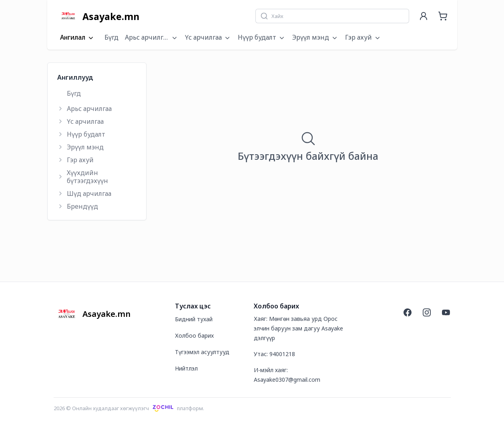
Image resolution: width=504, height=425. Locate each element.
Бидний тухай (194, 319)
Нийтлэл (186, 368)
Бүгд (111, 37)
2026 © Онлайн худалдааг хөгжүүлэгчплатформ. (129, 408)
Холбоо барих (194, 335)
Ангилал (77, 38)
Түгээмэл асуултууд (202, 352)
